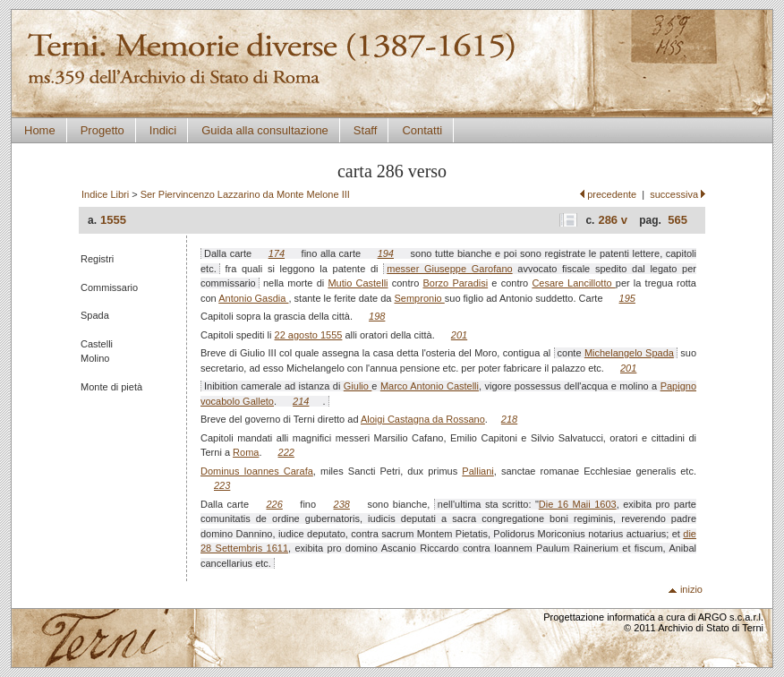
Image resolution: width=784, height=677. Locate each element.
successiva (674, 194)
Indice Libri (105, 194)
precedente (612, 194)
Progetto (102, 130)
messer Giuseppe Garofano (449, 269)
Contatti (422, 130)
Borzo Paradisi (456, 283)
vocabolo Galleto (237, 401)
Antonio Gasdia (253, 298)
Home (40, 130)
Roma (246, 452)
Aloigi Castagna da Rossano (423, 419)
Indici (163, 130)
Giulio (358, 386)
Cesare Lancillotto (573, 283)
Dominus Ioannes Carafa (257, 471)
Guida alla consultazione (265, 130)
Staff (366, 130)
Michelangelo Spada (629, 353)
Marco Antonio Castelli (430, 386)
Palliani (477, 471)
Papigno (678, 386)
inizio (691, 589)
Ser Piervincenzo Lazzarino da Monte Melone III (245, 194)
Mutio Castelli (358, 283)
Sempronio (420, 298)
